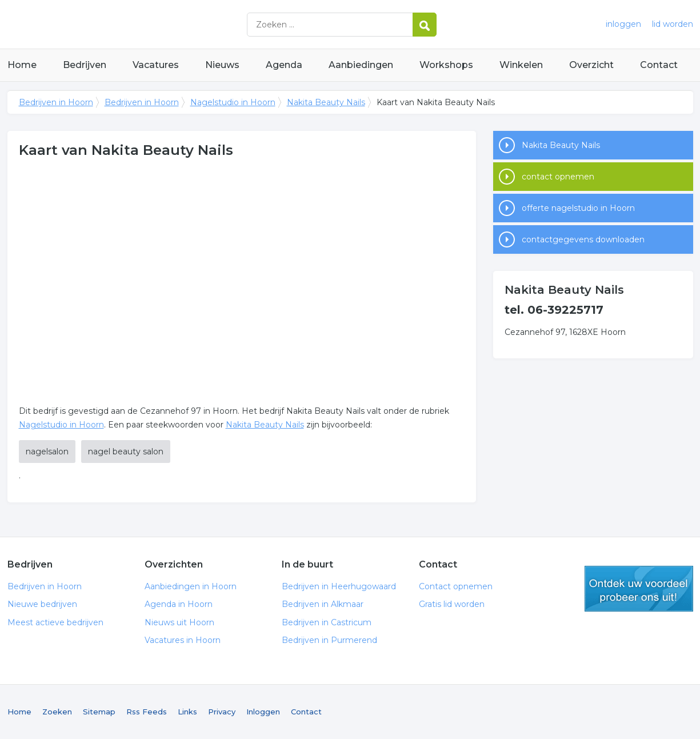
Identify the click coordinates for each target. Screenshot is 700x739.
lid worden (673, 24)
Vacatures (156, 65)
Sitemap (99, 712)
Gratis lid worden (452, 604)
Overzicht (591, 65)
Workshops (446, 65)
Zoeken (57, 712)
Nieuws (222, 65)
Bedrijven (85, 65)
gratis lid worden (639, 589)
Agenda (284, 65)
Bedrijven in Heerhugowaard (339, 586)
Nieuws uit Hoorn (179, 622)
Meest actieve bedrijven (55, 622)
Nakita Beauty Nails (326, 102)
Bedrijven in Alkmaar (323, 604)
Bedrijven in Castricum (327, 622)
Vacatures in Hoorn (183, 640)
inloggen (623, 24)
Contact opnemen (456, 586)
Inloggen (263, 712)
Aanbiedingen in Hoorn (191, 586)
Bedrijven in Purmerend (329, 640)
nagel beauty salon (126, 452)
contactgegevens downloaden (583, 239)
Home (22, 65)
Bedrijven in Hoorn (150, 24)
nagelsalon (47, 452)
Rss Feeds (147, 712)
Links (187, 712)
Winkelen (521, 65)
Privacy (222, 712)
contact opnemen (558, 177)
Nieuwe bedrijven (42, 604)
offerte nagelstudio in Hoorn (578, 208)
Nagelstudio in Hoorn (233, 102)
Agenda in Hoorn (179, 604)
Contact (659, 65)
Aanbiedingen (361, 65)
